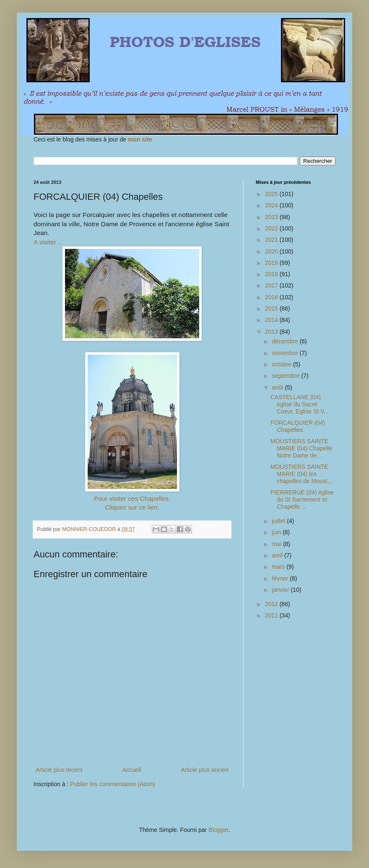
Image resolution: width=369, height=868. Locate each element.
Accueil (131, 770)
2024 (272, 205)
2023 (272, 217)
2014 (272, 320)
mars (279, 567)
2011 (272, 615)
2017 (272, 285)
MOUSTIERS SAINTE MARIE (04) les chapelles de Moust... (301, 474)
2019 (272, 263)
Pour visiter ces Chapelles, (132, 498)
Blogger (218, 830)
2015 (272, 309)
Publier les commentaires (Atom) (113, 784)
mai (277, 544)
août (278, 387)
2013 (272, 332)
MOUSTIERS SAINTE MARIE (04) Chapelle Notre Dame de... (301, 448)
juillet (279, 521)
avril (278, 555)
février (281, 578)
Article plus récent (59, 770)
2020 (272, 251)
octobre (282, 364)
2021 (272, 240)
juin (277, 532)
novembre (286, 353)
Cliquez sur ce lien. (132, 507)
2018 (272, 274)
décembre (286, 341)
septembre (286, 376)
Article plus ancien (205, 770)
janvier (281, 590)
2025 (272, 194)
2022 (272, 228)
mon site (140, 139)
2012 (272, 604)
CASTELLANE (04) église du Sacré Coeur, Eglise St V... (300, 404)
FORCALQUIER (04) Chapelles (298, 426)
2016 (272, 297)
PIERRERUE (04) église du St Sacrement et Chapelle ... (302, 499)
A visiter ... (48, 242)
